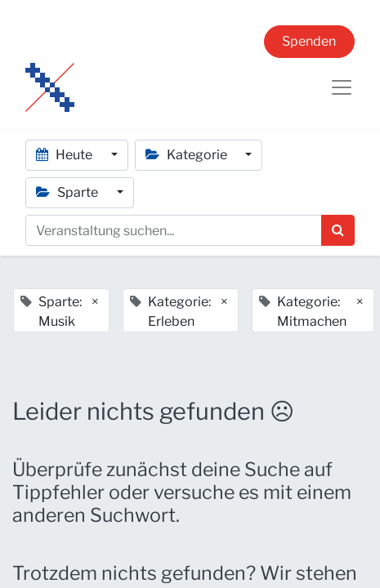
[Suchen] (338, 230)
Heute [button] (65, 155)
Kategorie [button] (188, 155)
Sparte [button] (68, 192)
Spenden (309, 41)
